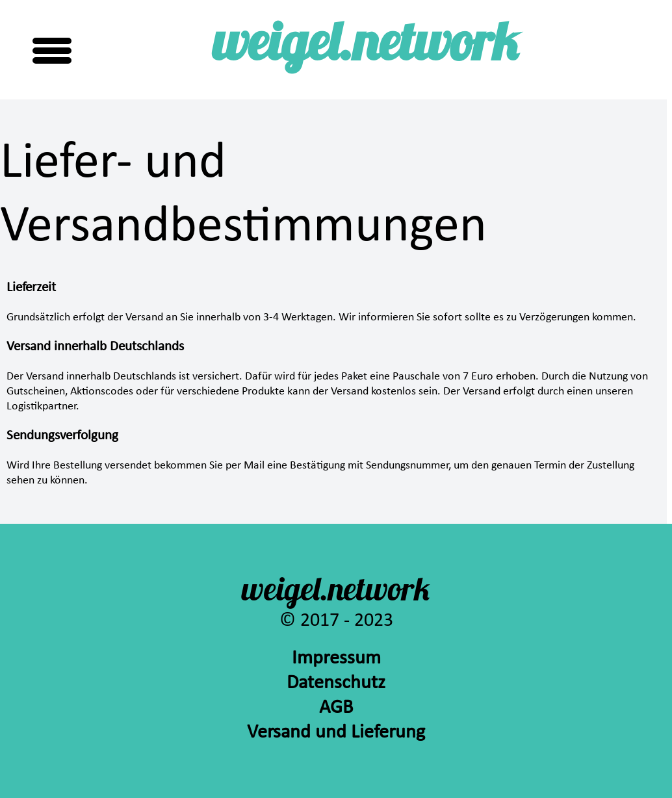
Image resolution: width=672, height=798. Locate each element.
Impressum (336, 659)
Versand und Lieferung (336, 733)
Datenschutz (336, 683)
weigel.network (366, 47)
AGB (336, 708)
